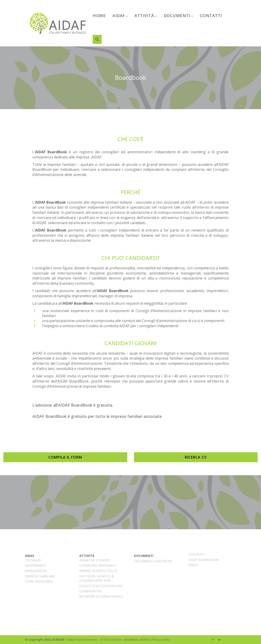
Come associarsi (39, 581)
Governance (36, 565)
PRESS (193, 565)
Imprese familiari (40, 576)
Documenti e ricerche (153, 561)
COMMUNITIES (91, 591)
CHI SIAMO (33, 560)
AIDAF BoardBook (204, 560)
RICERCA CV (196, 457)
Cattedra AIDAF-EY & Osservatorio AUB (97, 578)
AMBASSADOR (36, 571)
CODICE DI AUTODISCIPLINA (101, 586)
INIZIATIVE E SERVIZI (95, 560)
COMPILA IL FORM (65, 457)
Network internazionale (101, 596)
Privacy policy (161, 639)
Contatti (196, 554)
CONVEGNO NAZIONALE (98, 565)
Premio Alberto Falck (98, 571)
